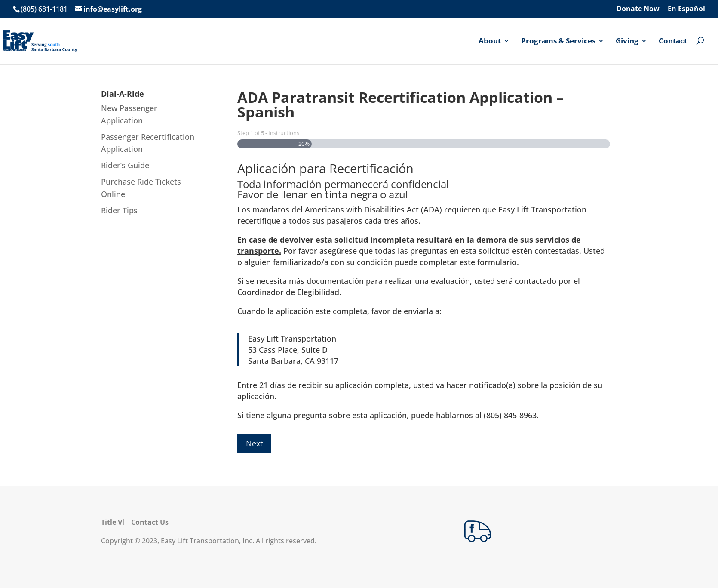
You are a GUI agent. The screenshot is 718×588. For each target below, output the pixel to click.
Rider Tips (119, 210)
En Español (686, 9)
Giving (627, 41)
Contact (673, 41)
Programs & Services (558, 41)
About (490, 41)
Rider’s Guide (125, 165)
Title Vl (113, 522)
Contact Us (150, 522)
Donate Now (638, 9)
